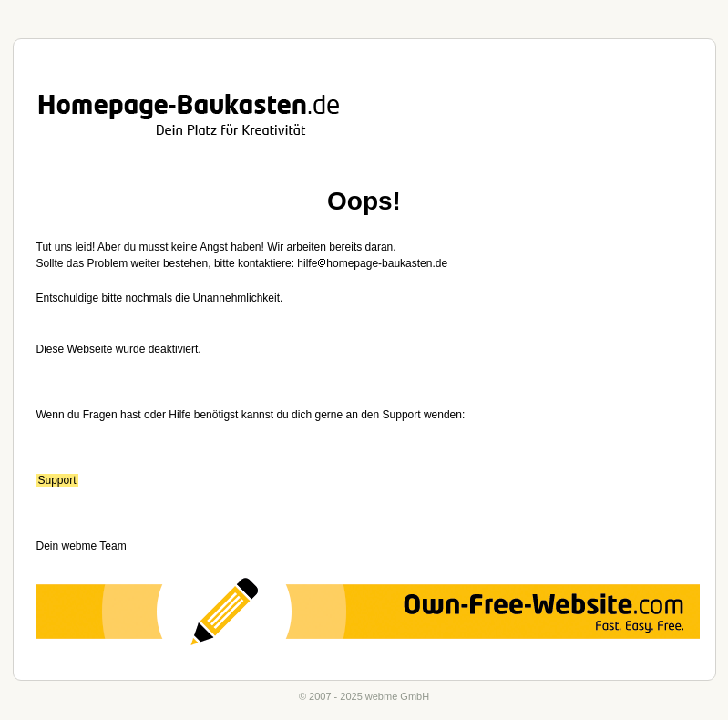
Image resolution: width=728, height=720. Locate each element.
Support (57, 480)
